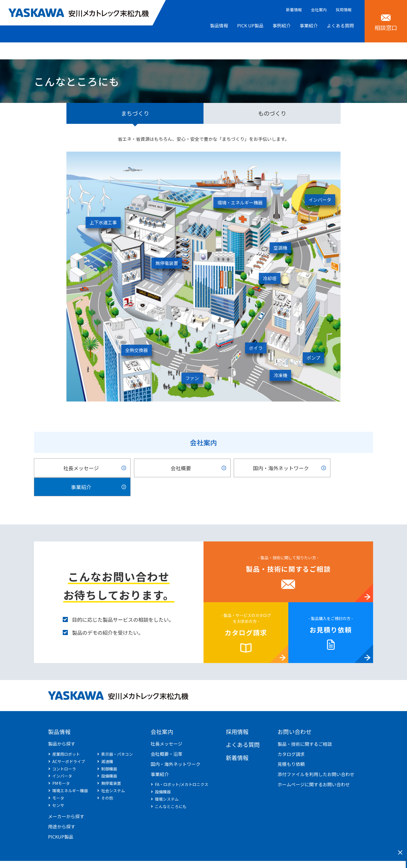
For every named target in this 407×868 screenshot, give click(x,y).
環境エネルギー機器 (70, 773)
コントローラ (64, 751)
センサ (58, 787)
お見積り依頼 (331, 612)
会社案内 (319, 10)
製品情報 (219, 25)
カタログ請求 (246, 615)
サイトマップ (59, 856)
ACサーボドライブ (69, 744)
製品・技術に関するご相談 (288, 551)
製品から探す (62, 726)
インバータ (62, 758)
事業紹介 (309, 25)
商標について (135, 856)
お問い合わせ (295, 714)
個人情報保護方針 (97, 856)
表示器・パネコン (117, 737)
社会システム (113, 773)
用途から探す (62, 809)
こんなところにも (171, 789)
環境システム (167, 781)
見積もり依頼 (291, 746)
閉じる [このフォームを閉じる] (400, 852)
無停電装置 (111, 766)
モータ (58, 780)
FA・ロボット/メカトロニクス (182, 767)
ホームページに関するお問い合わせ (314, 766)
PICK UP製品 (250, 25)
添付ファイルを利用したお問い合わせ (316, 756)
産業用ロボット (66, 737)
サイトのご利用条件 (175, 856)
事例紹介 (282, 25)
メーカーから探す (66, 799)
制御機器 (109, 751)
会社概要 (159, 468)
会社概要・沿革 (166, 736)
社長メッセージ (74, 468)
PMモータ (61, 766)
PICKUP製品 (61, 819)
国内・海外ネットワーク (245, 468)
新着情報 (294, 10)
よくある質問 (340, 25)
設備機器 (109, 758)
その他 (107, 780)
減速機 (107, 744)
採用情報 (344, 10)
